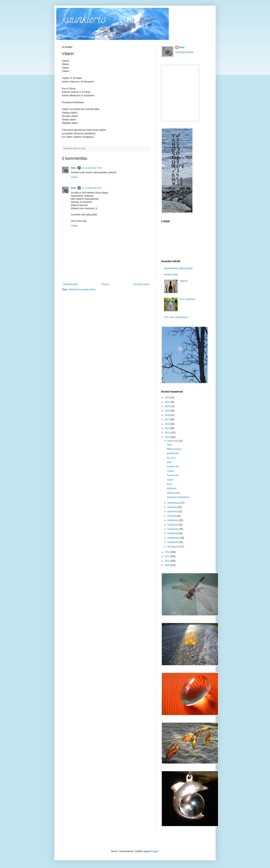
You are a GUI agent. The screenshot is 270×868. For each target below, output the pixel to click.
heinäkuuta (173, 520)
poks (169, 462)
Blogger (155, 851)
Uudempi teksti (70, 284)
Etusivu (105, 284)
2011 (168, 556)
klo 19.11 (171, 458)
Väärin (170, 480)
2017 (168, 419)
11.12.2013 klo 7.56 (92, 168)
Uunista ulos (173, 466)
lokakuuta (173, 507)
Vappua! (184, 281)
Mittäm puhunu (174, 449)
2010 (168, 561)
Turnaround (173, 475)
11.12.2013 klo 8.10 (92, 188)
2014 (168, 433)
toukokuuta (173, 529)
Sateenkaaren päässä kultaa (178, 268)
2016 (168, 424)
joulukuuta (173, 441)
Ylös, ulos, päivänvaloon (176, 317)
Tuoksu (171, 471)
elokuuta (172, 516)
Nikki (74, 168)
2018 (168, 415)
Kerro (170, 484)
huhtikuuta (173, 533)
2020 (168, 406)
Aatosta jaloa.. (174, 493)
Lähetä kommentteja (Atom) (82, 290)
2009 (168, 565)
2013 (168, 437)
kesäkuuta (173, 525)
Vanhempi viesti (141, 284)
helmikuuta (173, 542)
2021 (168, 402)
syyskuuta (173, 511)
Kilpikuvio (172, 488)
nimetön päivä (171, 275)
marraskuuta (174, 503)
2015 (168, 428)
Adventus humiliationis (178, 497)
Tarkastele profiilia (184, 52)
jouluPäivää (173, 453)
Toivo (169, 445)
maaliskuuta (174, 538)
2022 (168, 398)
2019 (168, 411)
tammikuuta (174, 547)
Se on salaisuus (187, 299)
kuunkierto (84, 20)
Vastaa (74, 177)
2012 (168, 552)
